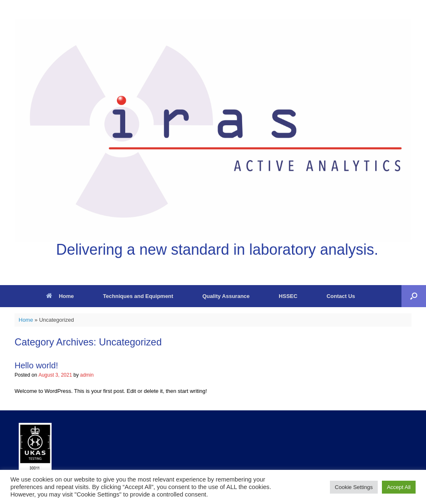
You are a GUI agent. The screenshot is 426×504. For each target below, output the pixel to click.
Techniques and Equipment (138, 296)
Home (60, 296)
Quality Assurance (226, 296)
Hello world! (36, 365)
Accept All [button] (399, 487)
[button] (414, 296)
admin (87, 375)
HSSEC (288, 296)
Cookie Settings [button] (354, 487)
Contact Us (341, 296)
